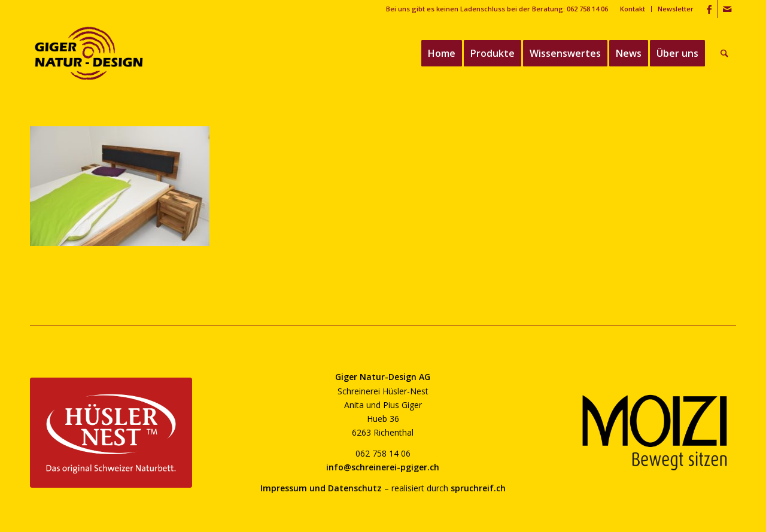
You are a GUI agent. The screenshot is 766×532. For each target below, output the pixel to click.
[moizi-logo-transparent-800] (655, 433)
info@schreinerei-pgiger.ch (383, 467)
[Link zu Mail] (727, 9)
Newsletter (676, 9)
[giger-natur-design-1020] (89, 53)
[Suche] (725, 53)
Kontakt (633, 9)
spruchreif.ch (478, 488)
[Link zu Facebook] (709, 9)
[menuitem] (633, 9)
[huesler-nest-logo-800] (111, 433)
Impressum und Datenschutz (321, 488)
